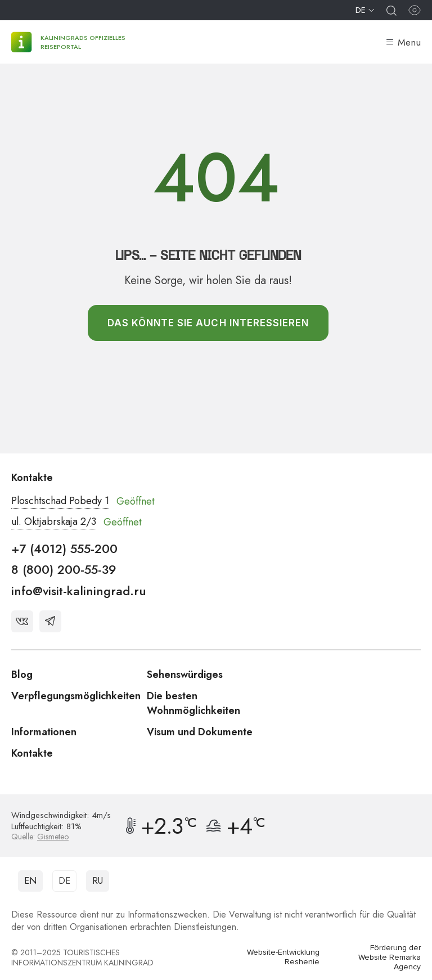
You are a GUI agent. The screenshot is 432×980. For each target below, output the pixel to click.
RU (98, 881)
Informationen (44, 732)
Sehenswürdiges (185, 675)
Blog (22, 675)
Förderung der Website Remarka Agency (390, 957)
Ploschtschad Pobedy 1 (60, 501)
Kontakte (32, 753)
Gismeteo (53, 837)
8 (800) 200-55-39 (64, 569)
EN (30, 881)
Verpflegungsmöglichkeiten (76, 696)
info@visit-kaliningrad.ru (79, 591)
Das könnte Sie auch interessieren (208, 323)
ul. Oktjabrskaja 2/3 (54, 522)
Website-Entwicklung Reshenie (283, 957)
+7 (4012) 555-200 (64, 549)
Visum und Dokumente (200, 732)
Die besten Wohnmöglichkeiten (193, 703)
